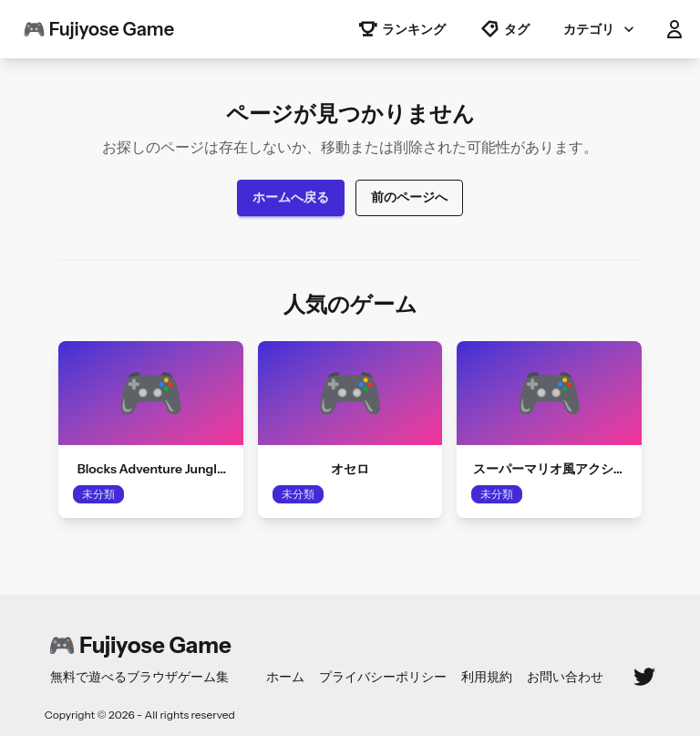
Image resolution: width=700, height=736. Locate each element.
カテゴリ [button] (601, 29)
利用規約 (487, 677)
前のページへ (409, 197)
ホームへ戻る (291, 197)
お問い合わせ (565, 677)
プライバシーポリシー (383, 677)
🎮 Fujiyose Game (98, 29)
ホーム (285, 677)
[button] (674, 29)
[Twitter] (644, 677)
